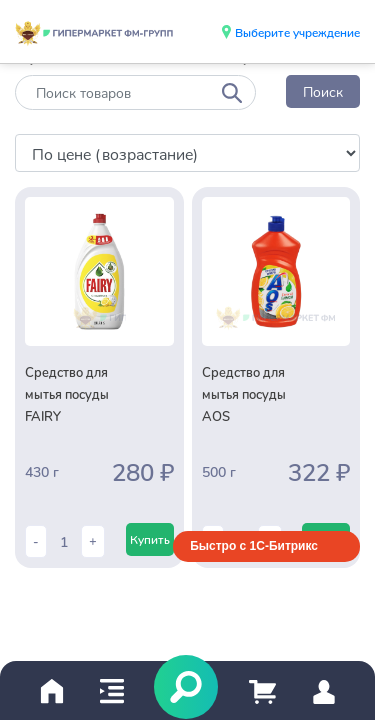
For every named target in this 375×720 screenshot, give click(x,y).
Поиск (323, 91)
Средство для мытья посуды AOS (244, 394)
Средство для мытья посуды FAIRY (67, 394)
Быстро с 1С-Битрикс (254, 546)
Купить (150, 539)
